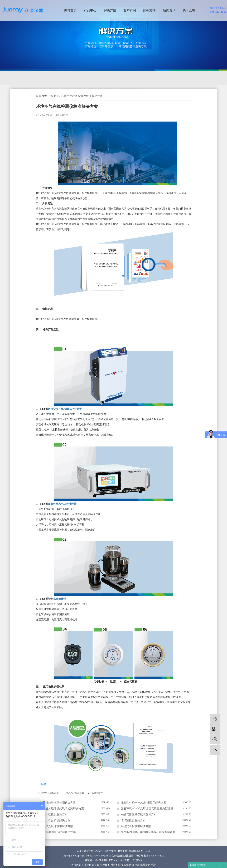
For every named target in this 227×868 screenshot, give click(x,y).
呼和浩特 (118, 865)
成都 (126, 865)
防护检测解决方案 (132, 78)
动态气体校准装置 (75, 793)
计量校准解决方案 (100, 78)
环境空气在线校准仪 (49, 793)
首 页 (54, 96)
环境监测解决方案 (26, 78)
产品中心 (90, 10)
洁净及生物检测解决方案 (63, 78)
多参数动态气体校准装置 (62, 504)
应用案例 (111, 851)
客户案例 (130, 10)
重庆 (153, 865)
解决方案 (110, 10)
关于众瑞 (189, 10)
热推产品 (76, 865)
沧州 (137, 865)
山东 (100, 865)
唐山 (132, 865)
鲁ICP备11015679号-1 (107, 860)
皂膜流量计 (60, 599)
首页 (79, 851)
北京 (148, 865)
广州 (110, 865)
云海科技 (137, 860)
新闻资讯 (169, 10)
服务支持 (149, 10)
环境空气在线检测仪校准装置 (65, 409)
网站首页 (70, 10)
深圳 (142, 865)
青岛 (105, 865)
